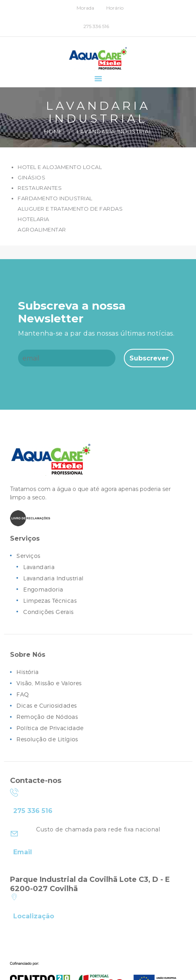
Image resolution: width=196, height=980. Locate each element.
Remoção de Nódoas (47, 717)
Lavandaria (39, 567)
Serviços (28, 556)
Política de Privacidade (51, 728)
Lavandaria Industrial (54, 579)
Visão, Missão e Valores (50, 683)
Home (53, 131)
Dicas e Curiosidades (47, 706)
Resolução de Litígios (48, 740)
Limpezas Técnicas (50, 601)
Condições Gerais (49, 612)
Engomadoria (43, 590)
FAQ (23, 695)
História (28, 672)
